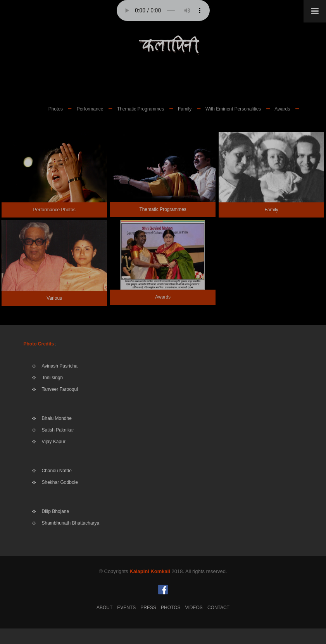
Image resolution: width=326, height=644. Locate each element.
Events (126, 608)
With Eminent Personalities (233, 109)
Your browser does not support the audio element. (163, 10)
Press (148, 608)
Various (54, 298)
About (104, 608)
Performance (90, 109)
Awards (282, 109)
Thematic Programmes (141, 109)
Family (185, 109)
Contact (218, 608)
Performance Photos (54, 210)
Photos (56, 109)
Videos (194, 608)
